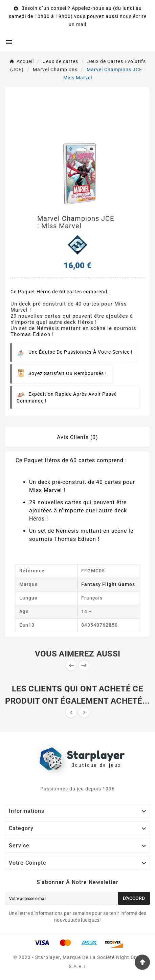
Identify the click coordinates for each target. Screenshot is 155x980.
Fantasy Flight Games (108, 584)
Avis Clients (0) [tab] (77, 437)
